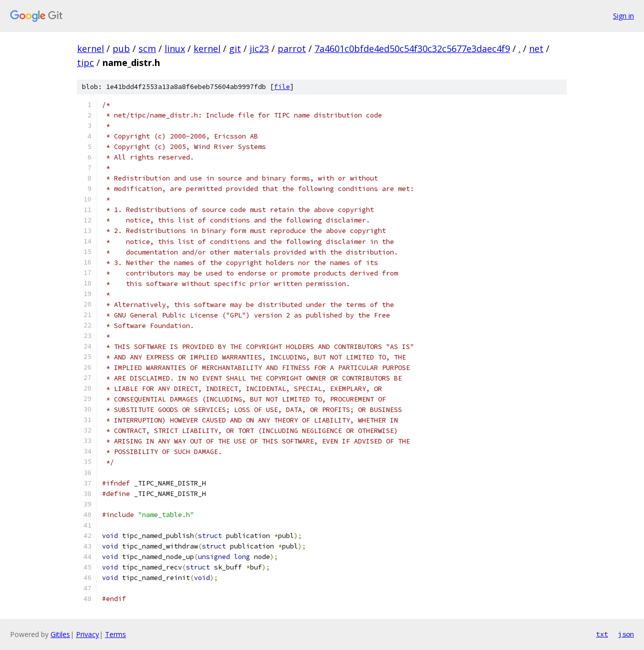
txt (602, 634)
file (282, 87)
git (235, 48)
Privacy (87, 634)
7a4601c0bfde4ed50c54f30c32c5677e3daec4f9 (412, 48)
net (536, 48)
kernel (90, 48)
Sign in (623, 16)
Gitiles (60, 634)
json (626, 634)
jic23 (259, 48)
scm (147, 48)
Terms (115, 634)
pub (121, 48)
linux (175, 48)
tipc (85, 62)
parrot (292, 48)
